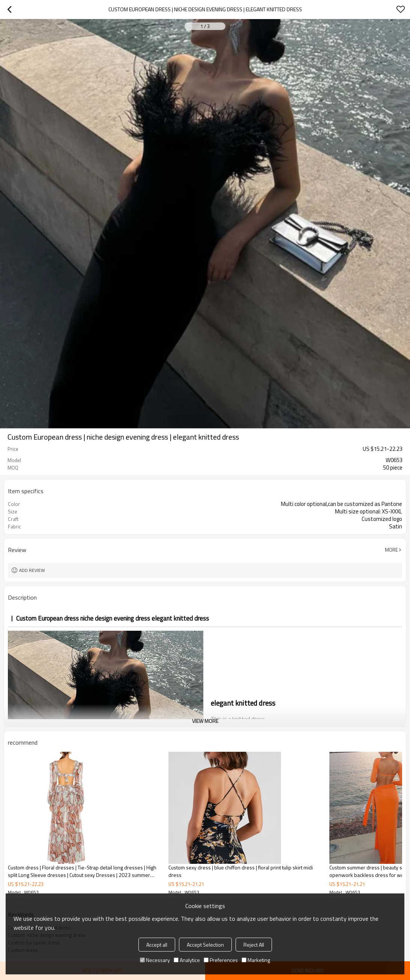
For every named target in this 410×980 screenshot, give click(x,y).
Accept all (157, 945)
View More (205, 721)
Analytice (187, 960)
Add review (32, 570)
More (391, 550)
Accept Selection (205, 945)
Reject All (254, 945)
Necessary (155, 960)
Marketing (256, 960)
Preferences (221, 960)
